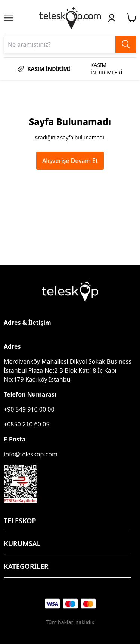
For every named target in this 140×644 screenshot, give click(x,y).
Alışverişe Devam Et (70, 161)
